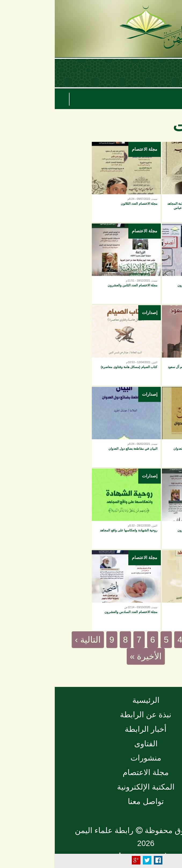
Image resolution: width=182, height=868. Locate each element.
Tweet (92, 860)
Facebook (103, 860)
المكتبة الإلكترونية (91, 787)
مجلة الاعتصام (90, 149)
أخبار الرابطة (91, 729)
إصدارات (165, 149)
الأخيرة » (91, 656)
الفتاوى (91, 744)
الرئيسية (91, 700)
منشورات (91, 758)
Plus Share (81, 860)
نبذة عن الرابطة (91, 715)
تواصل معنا (91, 801)
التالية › (33, 640)
